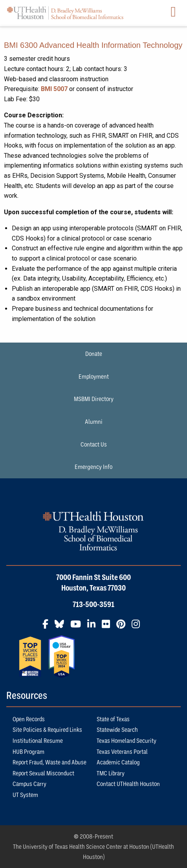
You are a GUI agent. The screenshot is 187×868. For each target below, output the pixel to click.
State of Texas (113, 719)
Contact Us (94, 444)
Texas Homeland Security (126, 740)
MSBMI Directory (94, 399)
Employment (94, 376)
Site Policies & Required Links (47, 729)
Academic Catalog (118, 762)
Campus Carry (29, 784)
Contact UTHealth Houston (128, 784)
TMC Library (111, 773)
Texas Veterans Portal (122, 751)
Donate (94, 354)
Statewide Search (117, 729)
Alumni (94, 421)
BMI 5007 (54, 89)
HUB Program (28, 751)
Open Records (29, 719)
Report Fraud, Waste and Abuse (49, 762)
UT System (25, 795)
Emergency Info (93, 467)
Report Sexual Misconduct (43, 773)
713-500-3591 (93, 604)
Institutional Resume (38, 740)
